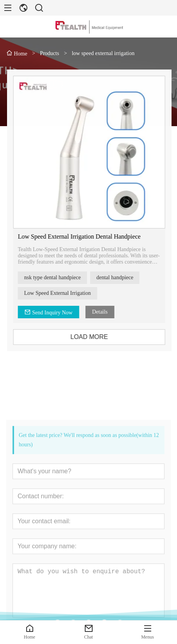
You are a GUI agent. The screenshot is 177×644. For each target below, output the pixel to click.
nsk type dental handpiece (56, 277)
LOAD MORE (93, 337)
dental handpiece (119, 277)
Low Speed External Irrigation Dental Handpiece (83, 236)
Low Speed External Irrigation (62, 293)
